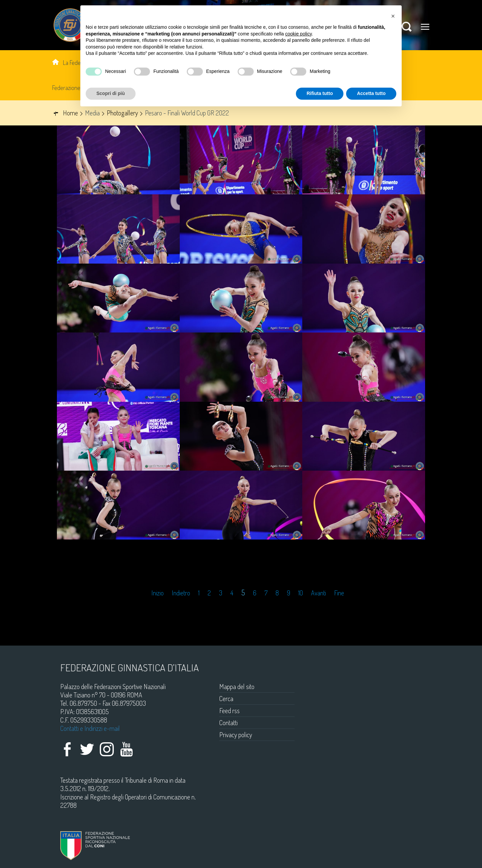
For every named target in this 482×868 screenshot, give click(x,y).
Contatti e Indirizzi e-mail (90, 728)
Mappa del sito (237, 686)
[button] (393, 16)
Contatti (228, 722)
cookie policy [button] (298, 34)
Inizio (157, 593)
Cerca (226, 698)
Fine (339, 593)
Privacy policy (236, 735)
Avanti (318, 593)
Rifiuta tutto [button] (320, 93)
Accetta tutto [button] (371, 93)
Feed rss (229, 710)
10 (301, 593)
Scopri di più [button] (111, 93)
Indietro (181, 593)
